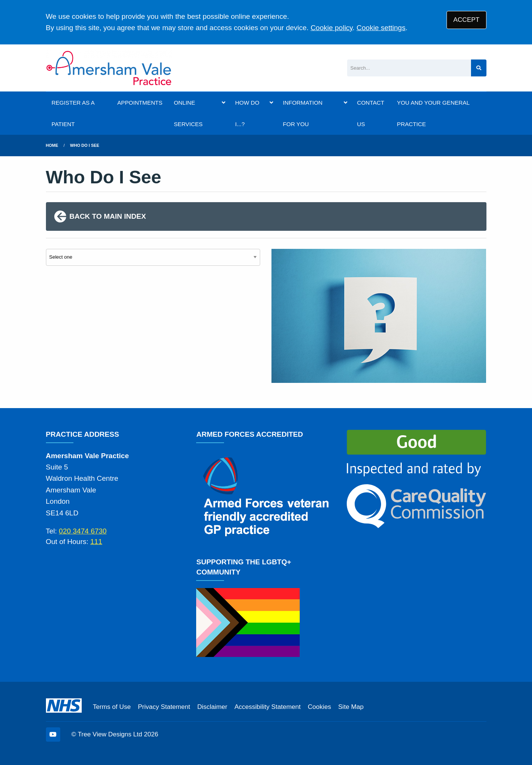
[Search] (409, 68)
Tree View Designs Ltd (110, 734)
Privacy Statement (164, 707)
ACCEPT (466, 20)
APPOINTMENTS (140, 103)
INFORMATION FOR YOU (303, 113)
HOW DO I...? (247, 113)
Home (52, 145)
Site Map (351, 707)
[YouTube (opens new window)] (53, 735)
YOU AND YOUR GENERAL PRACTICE (433, 113)
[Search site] (479, 68)
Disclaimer (212, 707)
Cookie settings (381, 28)
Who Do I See (85, 145)
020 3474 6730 (83, 531)
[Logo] (109, 68)
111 (96, 542)
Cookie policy (332, 28)
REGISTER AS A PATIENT (73, 113)
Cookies (319, 707)
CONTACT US (370, 113)
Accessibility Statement (268, 707)
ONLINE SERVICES (188, 113)
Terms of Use (112, 707)
